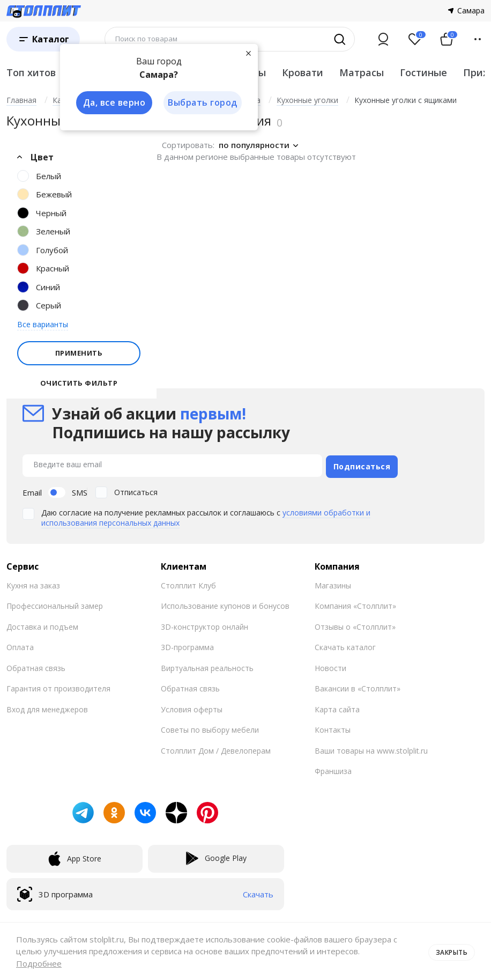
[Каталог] (43, 39)
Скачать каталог (345, 645)
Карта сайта (337, 707)
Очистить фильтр (79, 383)
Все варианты (43, 324)
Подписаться (362, 464)
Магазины (333, 583)
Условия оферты (192, 707)
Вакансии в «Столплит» (358, 686)
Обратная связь (36, 665)
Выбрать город (202, 103)
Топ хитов (31, 72)
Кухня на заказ (33, 583)
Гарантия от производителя (58, 686)
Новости (330, 665)
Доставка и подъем (42, 624)
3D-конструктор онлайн (204, 624)
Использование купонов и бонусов (225, 604)
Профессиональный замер (55, 604)
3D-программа (187, 645)
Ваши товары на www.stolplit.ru (371, 748)
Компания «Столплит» (355, 604)
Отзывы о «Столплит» (355, 624)
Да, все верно (112, 103)
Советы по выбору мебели (210, 728)
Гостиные (423, 72)
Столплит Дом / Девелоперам (216, 748)
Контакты (333, 728)
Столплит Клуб (188, 583)
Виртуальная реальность (207, 665)
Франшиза (333, 769)
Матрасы (362, 72)
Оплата (20, 645)
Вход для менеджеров (47, 707)
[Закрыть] (248, 53)
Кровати (303, 72)
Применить (79, 353)
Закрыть (449, 951)
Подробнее (39, 963)
